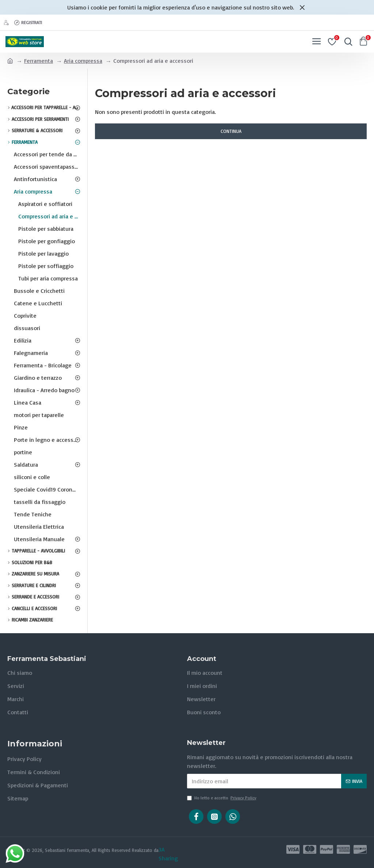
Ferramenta (39, 61)
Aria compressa (83, 61)
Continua (231, 131)
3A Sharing (168, 854)
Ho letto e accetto (222, 798)
